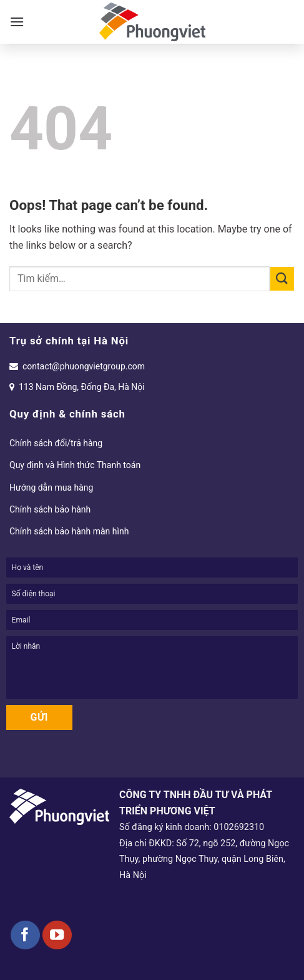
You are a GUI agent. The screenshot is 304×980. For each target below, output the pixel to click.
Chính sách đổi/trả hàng (56, 443)
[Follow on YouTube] (57, 935)
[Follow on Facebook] (25, 935)
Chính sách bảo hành (50, 509)
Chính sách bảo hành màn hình (69, 531)
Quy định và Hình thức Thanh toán (75, 465)
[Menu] (17, 22)
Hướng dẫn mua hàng (51, 487)
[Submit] (282, 278)
